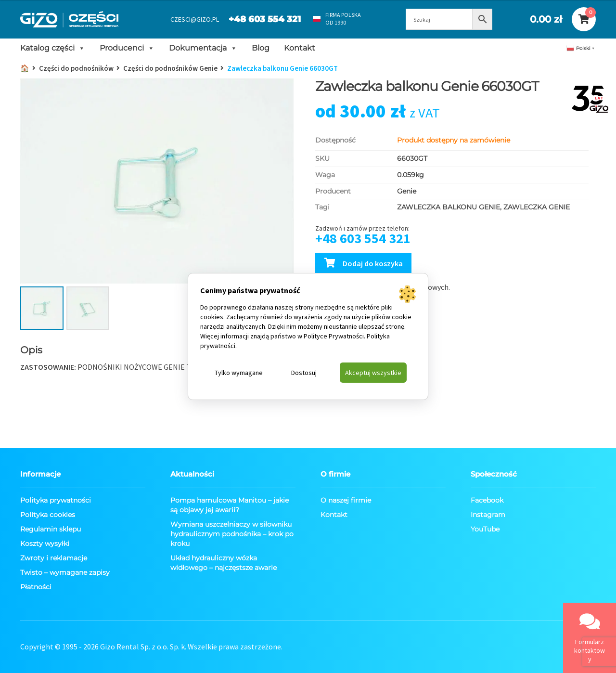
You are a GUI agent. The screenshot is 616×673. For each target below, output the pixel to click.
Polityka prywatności (56, 500)
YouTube (485, 529)
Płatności (36, 587)
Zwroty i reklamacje (54, 558)
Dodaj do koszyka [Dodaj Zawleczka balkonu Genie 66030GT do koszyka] (373, 263)
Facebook (487, 500)
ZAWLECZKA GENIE (537, 207)
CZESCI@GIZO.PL (195, 19)
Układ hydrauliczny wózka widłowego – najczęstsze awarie (224, 563)
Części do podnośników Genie (170, 68)
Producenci (127, 48)
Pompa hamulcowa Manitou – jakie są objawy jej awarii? (230, 505)
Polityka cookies (48, 515)
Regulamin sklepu (51, 529)
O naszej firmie (346, 500)
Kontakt (300, 48)
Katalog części (53, 48)
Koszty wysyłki (45, 544)
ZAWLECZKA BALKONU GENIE (449, 207)
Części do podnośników (76, 68)
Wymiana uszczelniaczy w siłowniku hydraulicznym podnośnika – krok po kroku (232, 534)
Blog (261, 48)
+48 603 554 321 (265, 19)
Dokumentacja (203, 48)
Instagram (488, 515)
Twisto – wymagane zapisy (65, 572)
